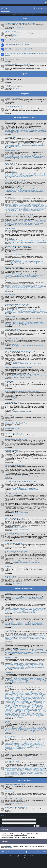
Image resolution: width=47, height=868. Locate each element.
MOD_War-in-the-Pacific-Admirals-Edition (28, 561)
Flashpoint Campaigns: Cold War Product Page (30, 192)
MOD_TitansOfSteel (17, 803)
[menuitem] (6, 8)
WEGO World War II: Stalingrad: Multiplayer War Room (26, 206)
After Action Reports (37, 129)
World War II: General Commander (28, 716)
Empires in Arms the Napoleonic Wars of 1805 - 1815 (22, 391)
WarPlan (8, 567)
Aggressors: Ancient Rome (20, 608)
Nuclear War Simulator (12, 329)
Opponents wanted (24, 377)
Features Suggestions (28, 274)
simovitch (22, 488)
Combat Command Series (13, 696)
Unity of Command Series (23, 713)
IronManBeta (41, 476)
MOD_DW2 (14, 239)
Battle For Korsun (37, 693)
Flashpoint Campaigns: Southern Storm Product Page (31, 312)
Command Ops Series (25, 773)
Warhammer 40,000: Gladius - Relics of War (27, 747)
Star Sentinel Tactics (24, 746)
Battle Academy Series (16, 693)
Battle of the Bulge (30, 695)
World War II (9, 686)
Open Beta (15, 376)
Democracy (15, 727)
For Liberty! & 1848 (21, 637)
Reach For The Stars (39, 769)
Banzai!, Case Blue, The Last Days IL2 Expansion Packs (28, 767)
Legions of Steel (16, 743)
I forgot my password (6, 826)
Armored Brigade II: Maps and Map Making (32, 145)
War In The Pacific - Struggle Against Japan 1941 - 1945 (24, 714)
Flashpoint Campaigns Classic (15, 465)
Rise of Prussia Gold (23, 638)
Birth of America (17, 636)
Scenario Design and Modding (25, 175)
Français (8, 85)
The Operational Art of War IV (15, 533)
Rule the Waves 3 (11, 122)
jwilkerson (14, 173)
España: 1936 (19, 700)
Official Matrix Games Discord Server (17, 44)
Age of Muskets (10, 630)
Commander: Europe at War (14, 107)
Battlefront (27, 693)
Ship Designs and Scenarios (36, 130)
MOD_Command (16, 260)
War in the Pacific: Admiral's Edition (17, 551)
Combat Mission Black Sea (34, 158)
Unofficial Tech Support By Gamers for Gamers (20, 64)
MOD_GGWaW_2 (16, 362)
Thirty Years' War (28, 625)
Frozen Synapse (38, 727)
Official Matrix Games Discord (22, 177)
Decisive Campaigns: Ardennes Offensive (19, 368)
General (24, 19)
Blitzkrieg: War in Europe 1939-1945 (35, 768)
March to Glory (34, 652)
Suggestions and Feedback (30, 324)
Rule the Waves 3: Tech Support (21, 129)
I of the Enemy (27, 769)
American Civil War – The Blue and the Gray (24, 663)
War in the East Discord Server (20, 514)
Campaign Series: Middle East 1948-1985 (19, 246)
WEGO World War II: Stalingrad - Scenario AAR (31, 209)
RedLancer (22, 528)
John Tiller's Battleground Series (15, 667)
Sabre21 (21, 513)
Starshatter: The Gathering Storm (15, 771)
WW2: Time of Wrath (17, 717)
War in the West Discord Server (20, 529)
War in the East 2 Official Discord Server (23, 346)
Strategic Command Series (14, 281)
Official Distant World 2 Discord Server (36, 242)
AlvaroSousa (15, 387)
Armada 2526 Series (31, 742)
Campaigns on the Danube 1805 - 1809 (23, 649)
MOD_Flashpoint (16, 188)
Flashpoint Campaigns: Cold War (16, 181)
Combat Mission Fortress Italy (23, 156)
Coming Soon (24, 94)
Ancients (8, 603)
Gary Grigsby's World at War (14, 769)
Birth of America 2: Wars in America (33, 636)
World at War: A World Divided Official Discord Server (26, 363)
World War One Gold (19, 681)
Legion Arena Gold (25, 610)
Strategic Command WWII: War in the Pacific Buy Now (21, 223)
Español (8, 78)
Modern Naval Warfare (12, 98)
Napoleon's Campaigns (15, 653)
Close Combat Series (12, 429)
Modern (8, 721)
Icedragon (9, 848)
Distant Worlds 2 (11, 229)
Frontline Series (29, 700)
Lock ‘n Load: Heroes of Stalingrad (24, 704)
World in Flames (10, 576)
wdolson (14, 561)
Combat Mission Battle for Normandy (22, 155)
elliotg (19, 461)
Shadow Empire (10, 317)
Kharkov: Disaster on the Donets (15, 703)
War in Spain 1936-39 (12, 163)
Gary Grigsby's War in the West (15, 518)
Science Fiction (10, 736)
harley (26, 488)
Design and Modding (20, 130)
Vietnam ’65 (28, 731)
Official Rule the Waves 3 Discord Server (35, 131)
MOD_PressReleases (17, 27)
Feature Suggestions (17, 222)
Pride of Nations (34, 638)
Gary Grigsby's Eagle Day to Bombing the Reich (21, 482)
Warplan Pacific (10, 381)
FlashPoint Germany (26, 727)
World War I (9, 673)
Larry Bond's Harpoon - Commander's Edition (29, 730)
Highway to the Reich (16, 775)
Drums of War (39, 597)
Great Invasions (19, 623)
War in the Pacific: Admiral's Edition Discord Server (26, 562)
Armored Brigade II (11, 137)
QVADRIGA (31, 612)
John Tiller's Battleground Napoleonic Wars (26, 651)
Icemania (15, 461)
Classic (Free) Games (24, 780)
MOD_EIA (14, 398)
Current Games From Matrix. (24, 589)
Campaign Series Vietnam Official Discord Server (24, 277)
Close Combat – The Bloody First (16, 423)
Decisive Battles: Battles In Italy (28, 697)
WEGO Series (10, 197)
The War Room (39, 174)
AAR (23, 322)
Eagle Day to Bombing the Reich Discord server (25, 490)
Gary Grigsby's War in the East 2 (16, 339)
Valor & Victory (10, 295)
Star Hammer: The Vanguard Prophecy (31, 745)
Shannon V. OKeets (17, 583)
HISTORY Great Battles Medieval (34, 623)
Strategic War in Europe (33, 711)
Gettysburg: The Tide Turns (20, 668)
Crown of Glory (20, 651)
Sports (7, 753)
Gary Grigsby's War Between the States (34, 666)
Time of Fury (23, 712)
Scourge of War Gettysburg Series (35, 667)
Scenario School (10, 190)
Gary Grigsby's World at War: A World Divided (20, 351)
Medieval (8, 617)
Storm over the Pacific (19, 711)
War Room (29, 322)
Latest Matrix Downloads (13, 40)
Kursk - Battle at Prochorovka (33, 703)
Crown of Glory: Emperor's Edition (35, 651)
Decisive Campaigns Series (14, 433)
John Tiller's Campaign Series (37, 701)
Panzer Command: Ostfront (18, 708)
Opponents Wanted (32, 190)
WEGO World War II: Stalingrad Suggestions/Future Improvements (26, 210)
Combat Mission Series (13, 151)
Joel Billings (15, 344)
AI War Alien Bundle (18, 742)
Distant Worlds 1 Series (13, 450)
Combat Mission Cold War (18, 158)
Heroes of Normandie (22, 701)
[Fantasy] (8, 593)
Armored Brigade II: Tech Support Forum (29, 144)
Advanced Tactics (17, 678)
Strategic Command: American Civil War (23, 285)
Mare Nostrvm (27, 611)
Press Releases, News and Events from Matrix (20, 23)
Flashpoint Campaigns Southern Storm (18, 304)
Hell (25, 599)
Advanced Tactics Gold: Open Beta (21, 412)
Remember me (30, 826)
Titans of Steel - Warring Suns (15, 799)
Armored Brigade (11, 416)
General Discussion (11, 31)
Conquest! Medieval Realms (20, 622)
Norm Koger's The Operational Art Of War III (30, 705)
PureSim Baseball (31, 757)
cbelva (36, 476)
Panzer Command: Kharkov (26, 772)
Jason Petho (15, 251)
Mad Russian (23, 476)
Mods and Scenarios (39, 189)
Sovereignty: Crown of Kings (36, 599)
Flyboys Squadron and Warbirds (33, 678)
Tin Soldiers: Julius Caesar (19, 612)
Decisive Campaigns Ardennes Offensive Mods (27, 374)
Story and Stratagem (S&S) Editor (19, 325)
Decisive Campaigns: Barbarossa (16, 439)
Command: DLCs (17, 262)
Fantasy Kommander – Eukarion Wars (23, 597)
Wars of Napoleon (28, 653)
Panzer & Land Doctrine (34, 708)
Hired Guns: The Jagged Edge (35, 728)
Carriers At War (41, 695)
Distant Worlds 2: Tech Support (21, 241)
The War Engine (10, 792)
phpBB (18, 856)
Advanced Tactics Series (13, 402)
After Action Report (27, 189)
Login (2, 816)
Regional (24, 74)
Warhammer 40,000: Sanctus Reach (23, 748)
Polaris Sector (37, 743)
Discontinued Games (12, 761)
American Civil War (11, 658)
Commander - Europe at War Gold (31, 696)
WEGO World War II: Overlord (21, 204)
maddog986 (15, 36)
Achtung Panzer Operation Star (21, 692)
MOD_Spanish (15, 81)
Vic (12, 321)
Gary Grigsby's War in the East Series (17, 494)
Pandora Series (27, 743)
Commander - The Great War (25, 682)
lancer (16, 446)
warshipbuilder (33, 488)
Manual (14, 144)
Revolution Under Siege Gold (34, 681)
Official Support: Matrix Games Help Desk (19, 49)
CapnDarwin (9, 477)
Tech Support (16, 174)
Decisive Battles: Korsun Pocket (31, 699)
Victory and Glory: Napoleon (14, 543)
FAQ (7, 58)
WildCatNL (30, 476)
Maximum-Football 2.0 (18, 757)
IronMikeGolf (15, 476)
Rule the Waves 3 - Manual (13, 133)
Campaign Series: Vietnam (14, 267)
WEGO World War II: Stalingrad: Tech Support (32, 205)
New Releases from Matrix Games (24, 118)
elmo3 (26, 513)
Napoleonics (9, 644)
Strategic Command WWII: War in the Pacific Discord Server (24, 224)
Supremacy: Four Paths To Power (35, 771)
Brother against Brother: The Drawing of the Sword (24, 664)
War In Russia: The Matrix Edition (16, 807)
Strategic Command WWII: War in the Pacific (20, 215)
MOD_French (15, 88)
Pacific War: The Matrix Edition (15, 785)
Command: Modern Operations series (17, 255)
